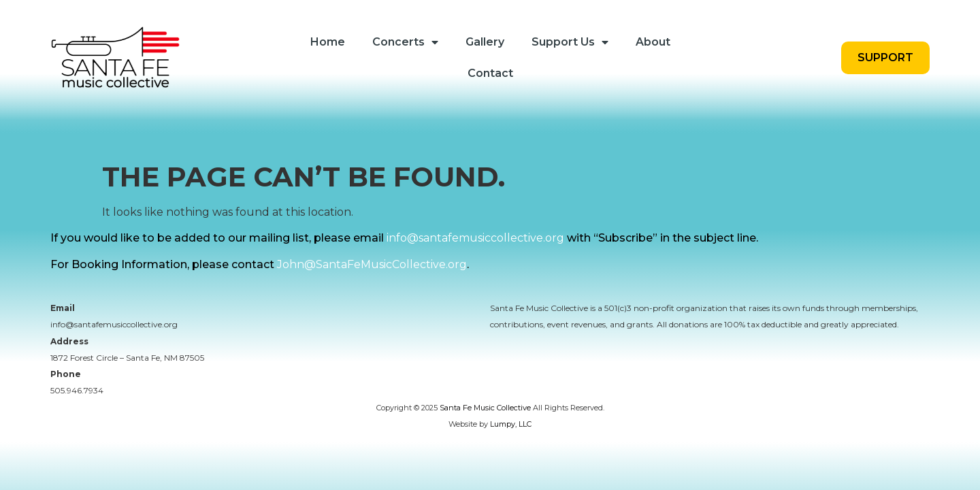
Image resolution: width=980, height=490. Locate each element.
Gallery (485, 42)
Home (328, 42)
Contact (490, 73)
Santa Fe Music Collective (485, 416)
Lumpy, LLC (511, 433)
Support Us (570, 42)
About (653, 42)
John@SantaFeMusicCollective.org (372, 273)
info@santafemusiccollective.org (475, 247)
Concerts (405, 42)
